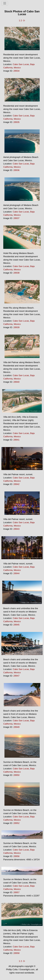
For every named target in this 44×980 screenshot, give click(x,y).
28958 (16, 953)
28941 (16, 440)
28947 (16, 676)
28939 (16, 327)
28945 (16, 625)
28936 (16, 170)
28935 (16, 122)
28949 (16, 727)
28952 (16, 823)
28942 (16, 484)
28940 (16, 382)
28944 (16, 573)
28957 (16, 892)
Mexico (17, 68)
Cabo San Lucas (21, 64)
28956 (16, 856)
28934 (16, 71)
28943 (16, 529)
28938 (16, 273)
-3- (24, 20)
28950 (16, 775)
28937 (16, 218)
